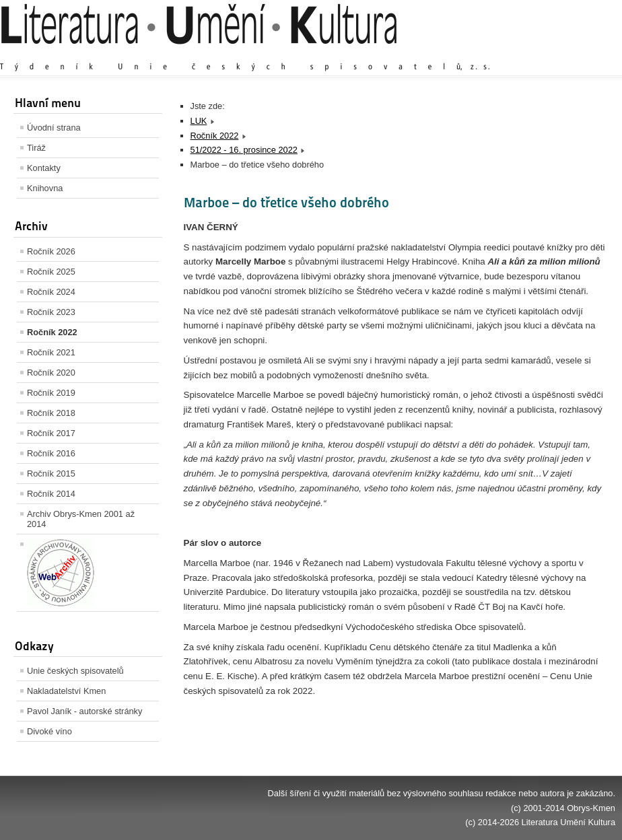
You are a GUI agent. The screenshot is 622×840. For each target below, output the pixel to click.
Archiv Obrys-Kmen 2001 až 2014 (81, 519)
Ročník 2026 (51, 251)
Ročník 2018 (51, 413)
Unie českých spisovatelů (75, 671)
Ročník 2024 (51, 292)
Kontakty (44, 168)
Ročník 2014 (51, 494)
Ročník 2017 (51, 433)
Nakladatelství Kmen (66, 691)
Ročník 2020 (51, 373)
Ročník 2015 (51, 474)
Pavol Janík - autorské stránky (84, 711)
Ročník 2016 (51, 453)
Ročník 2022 (52, 332)
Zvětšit (497, 54)
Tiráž (36, 148)
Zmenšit (575, 54)
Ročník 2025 (51, 272)
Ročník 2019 (51, 393)
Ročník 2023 (51, 312)
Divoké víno (49, 731)
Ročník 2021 (51, 352)
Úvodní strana (54, 128)
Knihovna (45, 188)
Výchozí (535, 54)
